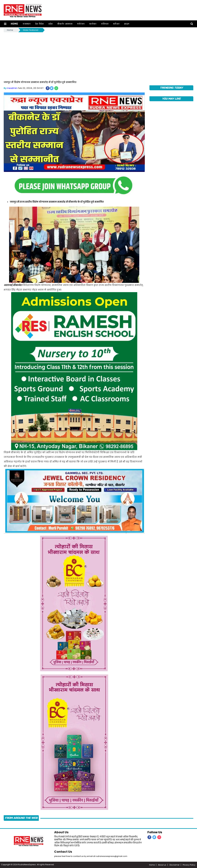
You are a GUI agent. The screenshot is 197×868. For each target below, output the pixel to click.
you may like (171, 99)
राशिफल (105, 24)
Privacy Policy (189, 865)
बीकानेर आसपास (65, 24)
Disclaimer (174, 865)
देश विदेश (40, 24)
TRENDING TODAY (171, 88)
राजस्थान (27, 24)
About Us (61, 832)
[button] (5, 24)
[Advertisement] (98, 56)
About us (162, 865)
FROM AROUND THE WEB (21, 818)
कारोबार (93, 24)
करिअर (116, 24)
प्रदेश (51, 24)
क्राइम (127, 24)
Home (14, 24)
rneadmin (12, 88)
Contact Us (63, 852)
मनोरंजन (81, 24)
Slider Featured (31, 30)
